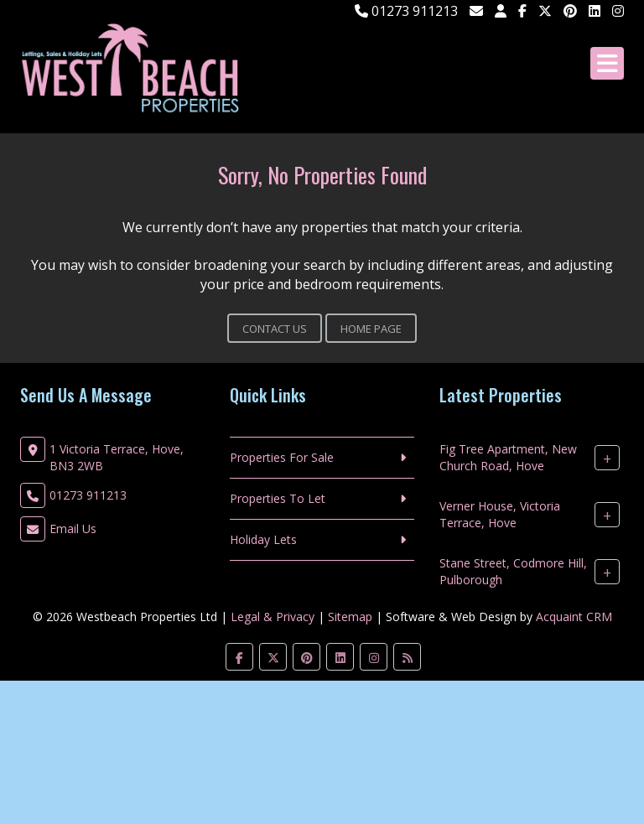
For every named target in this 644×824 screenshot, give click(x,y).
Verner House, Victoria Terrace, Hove (500, 514)
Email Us (73, 529)
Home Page (371, 329)
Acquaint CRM (574, 617)
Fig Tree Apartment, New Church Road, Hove (508, 457)
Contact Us (275, 329)
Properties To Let (278, 498)
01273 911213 (406, 11)
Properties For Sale (282, 457)
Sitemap (350, 617)
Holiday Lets (263, 539)
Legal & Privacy (273, 617)
